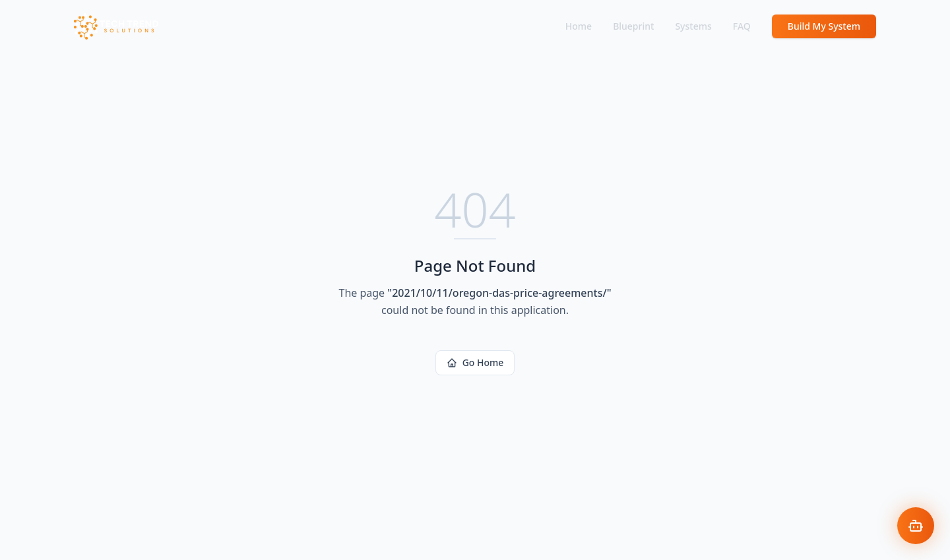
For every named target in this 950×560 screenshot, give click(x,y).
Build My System (824, 26)
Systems (693, 26)
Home (579, 26)
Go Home (475, 362)
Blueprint (633, 26)
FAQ (742, 26)
